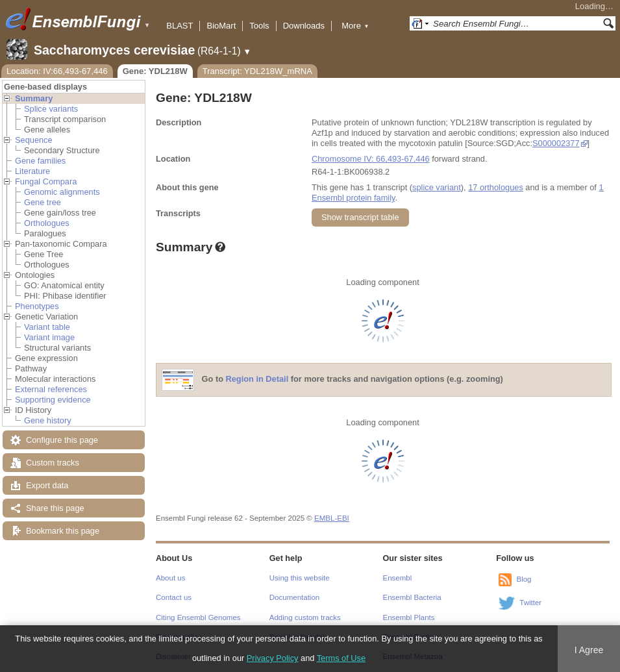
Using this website (300, 578)
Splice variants (51, 109)
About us (170, 578)
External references (51, 389)
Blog (524, 579)
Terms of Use (341, 658)
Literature (32, 171)
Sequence (34, 140)
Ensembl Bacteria (412, 597)
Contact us (174, 597)
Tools (259, 26)
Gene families (40, 161)
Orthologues (47, 223)
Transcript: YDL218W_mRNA (257, 71)
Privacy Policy (273, 658)
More (355, 26)
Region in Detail (257, 380)
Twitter (530, 603)
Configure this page (62, 440)
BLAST (180, 26)
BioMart (221, 26)
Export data (47, 485)
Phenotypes (37, 306)
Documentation (294, 597)
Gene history (48, 420)
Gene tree (43, 202)
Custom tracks (53, 463)
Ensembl (398, 578)
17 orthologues (496, 187)
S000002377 (556, 143)
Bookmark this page (63, 531)
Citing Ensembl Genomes (198, 617)
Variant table (47, 327)
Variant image (49, 337)
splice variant (437, 187)
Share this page (55, 508)
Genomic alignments (62, 192)
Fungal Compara (46, 181)
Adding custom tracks (305, 617)
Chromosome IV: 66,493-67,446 (371, 159)
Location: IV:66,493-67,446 (57, 71)
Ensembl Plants (409, 617)
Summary (34, 98)
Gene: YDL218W (155, 71)
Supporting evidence (53, 400)
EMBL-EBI (332, 518)
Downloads (304, 26)
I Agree (589, 650)
